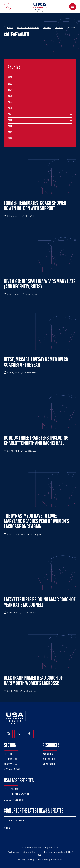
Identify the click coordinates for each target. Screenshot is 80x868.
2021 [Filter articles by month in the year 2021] (10, 108)
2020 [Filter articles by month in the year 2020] (10, 114)
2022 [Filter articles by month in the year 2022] (10, 102)
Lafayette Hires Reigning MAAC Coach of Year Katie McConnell (40, 603)
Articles (47, 28)
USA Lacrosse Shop (14, 800)
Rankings (48, 754)
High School (11, 759)
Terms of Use (42, 859)
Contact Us (49, 759)
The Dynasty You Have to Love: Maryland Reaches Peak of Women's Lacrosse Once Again (36, 522)
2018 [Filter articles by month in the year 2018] (10, 127)
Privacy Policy (25, 859)
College (8, 754)
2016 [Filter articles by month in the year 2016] (10, 139)
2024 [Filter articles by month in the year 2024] (10, 90)
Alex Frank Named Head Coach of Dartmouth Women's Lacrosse (33, 681)
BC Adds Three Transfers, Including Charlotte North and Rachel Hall (36, 441)
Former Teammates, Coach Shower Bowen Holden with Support (35, 206)
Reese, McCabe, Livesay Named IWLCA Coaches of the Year (36, 363)
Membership (49, 765)
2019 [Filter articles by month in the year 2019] (10, 120)
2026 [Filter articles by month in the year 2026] (10, 78)
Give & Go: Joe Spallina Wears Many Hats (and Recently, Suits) (40, 284)
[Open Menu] (73, 7)
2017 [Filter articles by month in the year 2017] (10, 133)
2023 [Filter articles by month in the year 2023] (10, 96)
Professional (11, 765)
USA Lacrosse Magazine (17, 795)
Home (10, 28)
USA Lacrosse (11, 790)
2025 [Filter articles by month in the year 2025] (10, 84)
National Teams (12, 770)
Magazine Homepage (28, 28)
